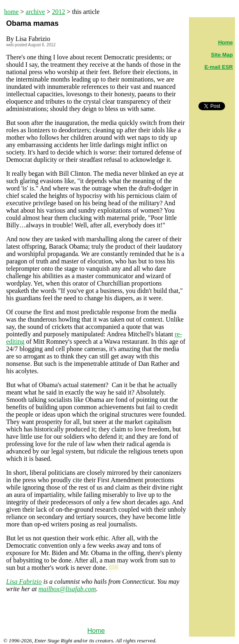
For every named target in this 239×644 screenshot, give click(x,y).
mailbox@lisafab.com (67, 589)
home (11, 12)
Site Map (222, 55)
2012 (59, 12)
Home (96, 631)
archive (35, 12)
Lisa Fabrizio (24, 582)
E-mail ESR (219, 67)
